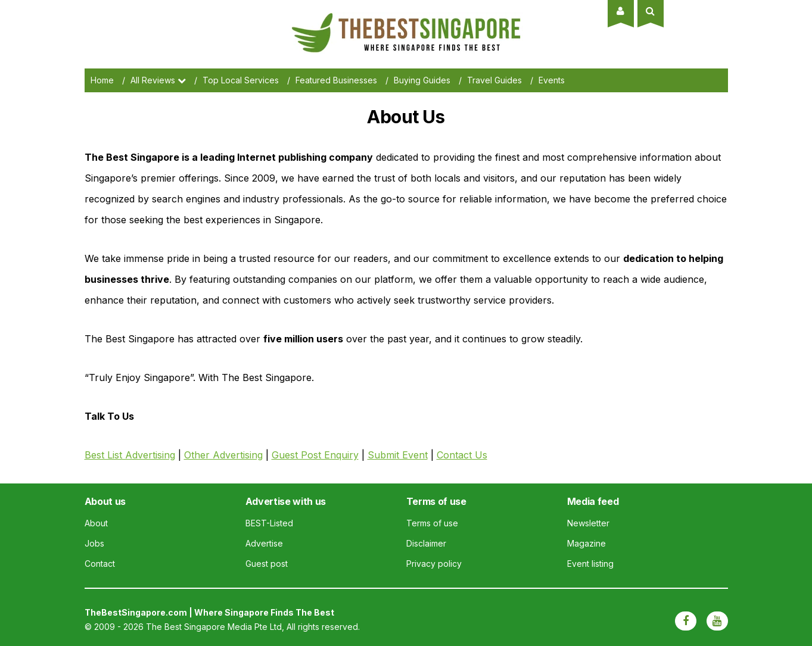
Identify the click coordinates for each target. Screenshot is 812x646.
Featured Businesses (336, 80)
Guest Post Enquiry (315, 455)
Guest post (267, 564)
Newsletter (588, 523)
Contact (100, 564)
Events (552, 80)
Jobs (94, 543)
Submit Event (398, 455)
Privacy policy (434, 564)
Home (102, 80)
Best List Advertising (130, 455)
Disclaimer (426, 543)
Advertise (264, 543)
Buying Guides (422, 80)
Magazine (587, 543)
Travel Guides (494, 80)
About (96, 523)
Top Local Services (241, 80)
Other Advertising (223, 455)
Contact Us (462, 455)
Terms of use (432, 523)
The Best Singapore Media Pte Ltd (214, 627)
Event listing (590, 564)
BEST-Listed (269, 523)
